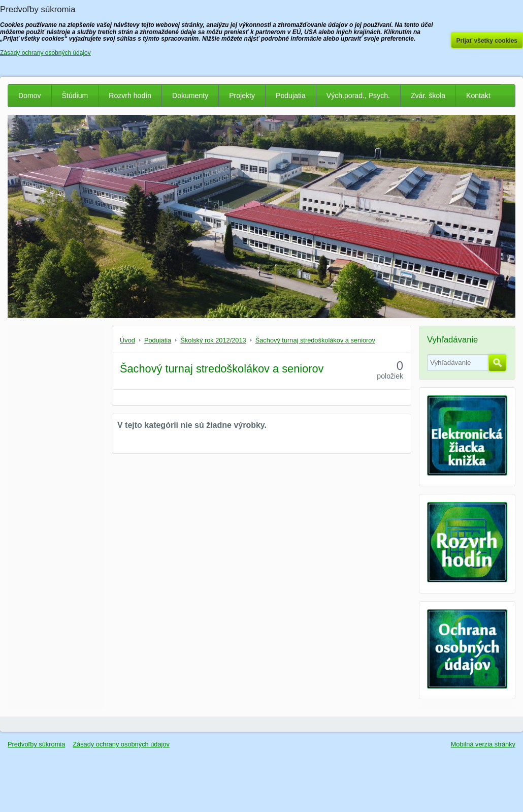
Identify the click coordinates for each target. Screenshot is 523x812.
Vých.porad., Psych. (358, 96)
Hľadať (497, 363)
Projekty (242, 96)
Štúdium (75, 96)
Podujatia (291, 96)
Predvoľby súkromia (36, 744)
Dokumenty (190, 96)
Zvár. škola (428, 96)
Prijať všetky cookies (487, 41)
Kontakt (478, 96)
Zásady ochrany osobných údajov (121, 744)
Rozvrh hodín (130, 96)
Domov (30, 96)
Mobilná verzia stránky (483, 744)
